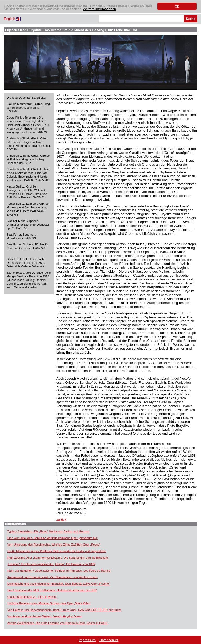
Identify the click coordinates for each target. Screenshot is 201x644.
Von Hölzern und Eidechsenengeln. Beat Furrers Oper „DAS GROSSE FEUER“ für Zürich (65, 610)
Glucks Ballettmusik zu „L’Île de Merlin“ (32, 597)
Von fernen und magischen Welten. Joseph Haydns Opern (44, 616)
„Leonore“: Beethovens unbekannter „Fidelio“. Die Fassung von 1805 (51, 564)
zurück (61, 520)
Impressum (87, 640)
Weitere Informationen (99, 9)
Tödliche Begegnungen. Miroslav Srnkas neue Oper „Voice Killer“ (49, 603)
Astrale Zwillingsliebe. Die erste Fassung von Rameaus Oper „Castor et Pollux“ (58, 623)
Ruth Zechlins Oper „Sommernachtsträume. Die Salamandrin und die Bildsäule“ (58, 558)
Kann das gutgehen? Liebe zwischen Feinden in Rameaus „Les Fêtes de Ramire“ (59, 571)
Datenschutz (109, 640)
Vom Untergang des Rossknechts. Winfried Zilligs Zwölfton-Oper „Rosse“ (54, 545)
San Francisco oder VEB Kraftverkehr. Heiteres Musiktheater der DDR (52, 590)
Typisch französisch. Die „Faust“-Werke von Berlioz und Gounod (48, 531)
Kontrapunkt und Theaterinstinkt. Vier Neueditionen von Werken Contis (52, 577)
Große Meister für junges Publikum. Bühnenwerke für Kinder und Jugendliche (57, 551)
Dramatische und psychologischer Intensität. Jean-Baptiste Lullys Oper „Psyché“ (58, 584)
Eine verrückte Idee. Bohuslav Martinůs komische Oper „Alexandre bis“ (52, 538)
